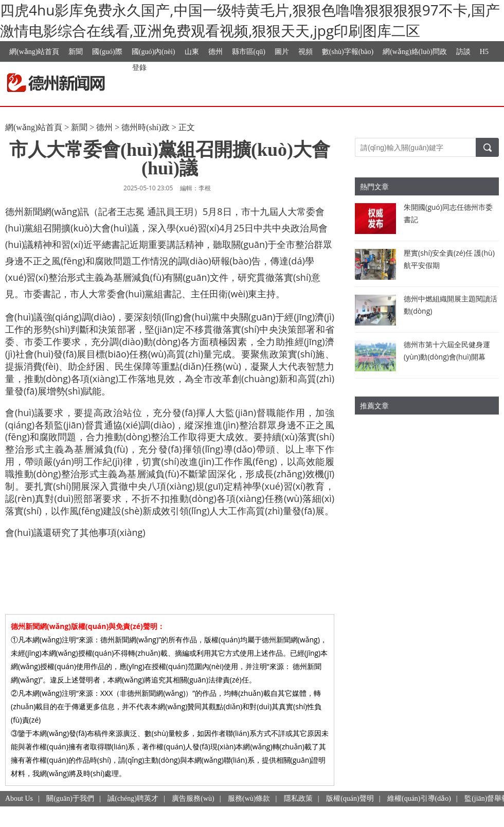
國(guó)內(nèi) (154, 52)
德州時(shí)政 (145, 127)
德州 (215, 52)
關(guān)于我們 (70, 798)
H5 (484, 52)
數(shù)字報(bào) (348, 52)
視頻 (305, 52)
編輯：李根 (195, 188)
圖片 (282, 52)
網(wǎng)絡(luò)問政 (415, 52)
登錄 (139, 67)
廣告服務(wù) (193, 798)
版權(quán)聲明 (350, 798)
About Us (19, 798)
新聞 (76, 52)
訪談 (463, 52)
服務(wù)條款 (249, 798)
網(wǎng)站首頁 (34, 52)
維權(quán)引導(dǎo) (419, 798)
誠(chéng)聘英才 (133, 798)
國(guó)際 (107, 52)
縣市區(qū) (249, 52)
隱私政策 (298, 798)
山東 (192, 52)
